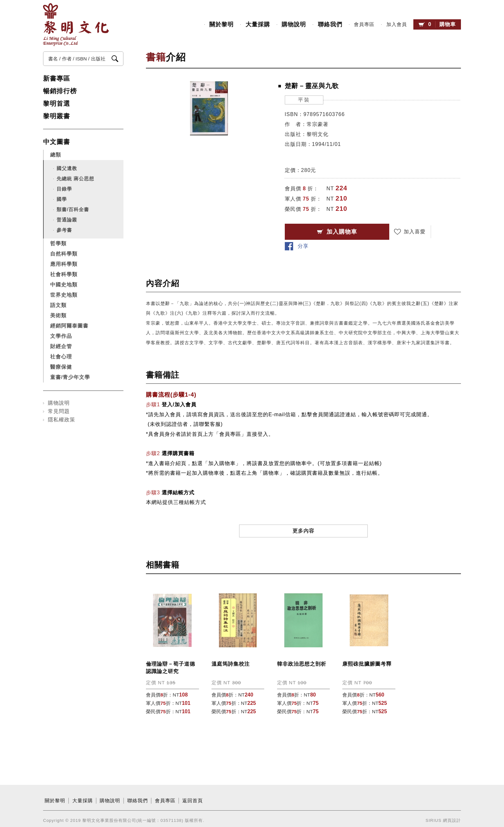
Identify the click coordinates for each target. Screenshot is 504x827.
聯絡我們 (330, 24)
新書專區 (57, 78)
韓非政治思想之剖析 (302, 651)
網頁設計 (452, 808)
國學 (62, 199)
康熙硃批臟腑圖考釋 (367, 651)
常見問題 (59, 411)
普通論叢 (67, 220)
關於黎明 (221, 24)
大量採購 (257, 24)
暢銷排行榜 (60, 91)
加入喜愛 (414, 232)
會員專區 (364, 24)
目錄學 (64, 189)
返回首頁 (193, 788)
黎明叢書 (57, 116)
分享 (454, 232)
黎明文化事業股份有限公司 (76, 25)
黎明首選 (57, 103)
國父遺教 (67, 168)
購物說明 (294, 24)
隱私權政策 (62, 420)
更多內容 (303, 518)
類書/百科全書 (73, 209)
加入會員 (396, 24)
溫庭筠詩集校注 (231, 651)
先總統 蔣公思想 (75, 179)
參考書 (64, 230)
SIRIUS (433, 808)
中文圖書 (57, 142)
